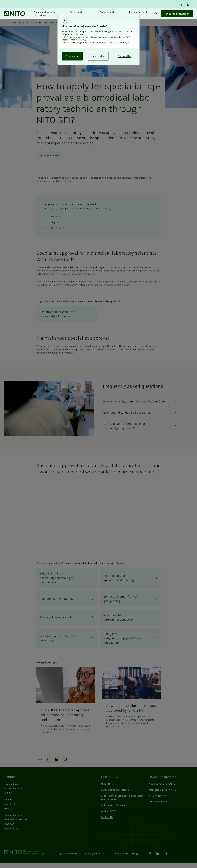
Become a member (173, 16)
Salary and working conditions (47, 16)
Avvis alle (98, 56)
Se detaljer (125, 56)
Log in (184, 4)
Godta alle (72, 56)
